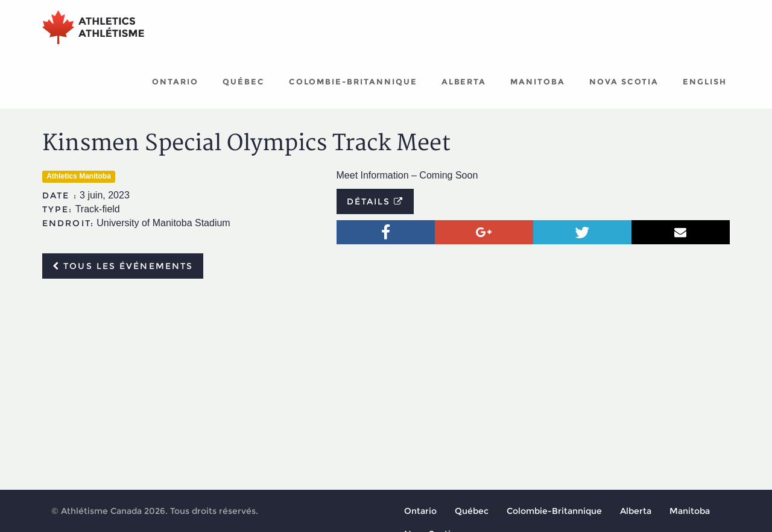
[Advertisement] (386, 378)
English (705, 81)
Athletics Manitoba (79, 176)
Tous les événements (123, 266)
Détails (375, 201)
